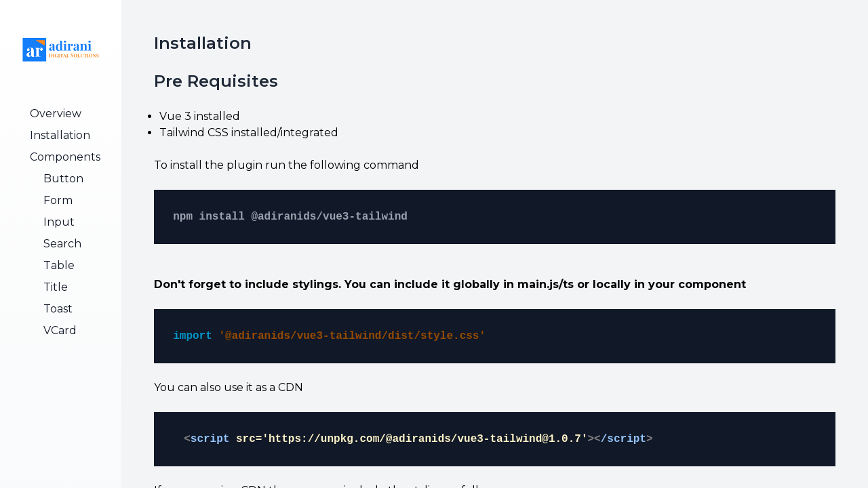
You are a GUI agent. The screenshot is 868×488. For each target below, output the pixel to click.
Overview (56, 114)
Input (59, 222)
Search (62, 244)
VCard (60, 330)
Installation (60, 135)
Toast (58, 309)
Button (63, 179)
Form (58, 200)
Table (59, 265)
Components (65, 157)
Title (56, 287)
